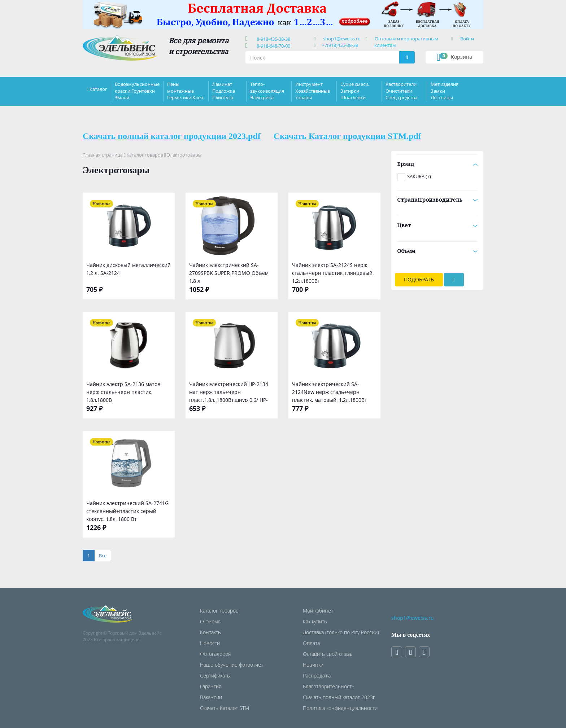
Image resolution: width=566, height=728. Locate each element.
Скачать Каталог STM (225, 708)
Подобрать (419, 279)
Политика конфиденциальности (340, 708)
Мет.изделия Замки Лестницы (445, 91)
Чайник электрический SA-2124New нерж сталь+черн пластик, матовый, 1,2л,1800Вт (330, 391)
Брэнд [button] (437, 164)
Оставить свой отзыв (328, 654)
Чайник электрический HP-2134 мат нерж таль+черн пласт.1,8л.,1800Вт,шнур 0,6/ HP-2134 (229, 391)
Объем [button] (437, 251)
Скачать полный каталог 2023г (339, 697)
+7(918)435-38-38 (340, 45)
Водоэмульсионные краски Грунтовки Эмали (137, 91)
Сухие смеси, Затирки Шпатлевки (355, 91)
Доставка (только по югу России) (341, 632)
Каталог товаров (145, 155)
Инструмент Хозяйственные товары (313, 91)
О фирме (210, 621)
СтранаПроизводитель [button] (437, 199)
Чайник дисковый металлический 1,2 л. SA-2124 (129, 269)
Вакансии (211, 697)
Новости (210, 643)
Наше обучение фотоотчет (232, 665)
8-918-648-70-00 (272, 46)
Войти (467, 39)
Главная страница (103, 155)
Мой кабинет (318, 611)
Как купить (315, 621)
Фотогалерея (215, 654)
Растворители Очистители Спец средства (401, 91)
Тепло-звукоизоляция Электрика (267, 91)
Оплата (311, 643)
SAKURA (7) (419, 176)
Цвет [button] (437, 225)
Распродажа (317, 676)
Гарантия (211, 686)
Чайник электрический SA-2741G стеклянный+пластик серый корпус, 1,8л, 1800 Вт (127, 510)
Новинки (313, 665)
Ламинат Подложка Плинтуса (224, 91)
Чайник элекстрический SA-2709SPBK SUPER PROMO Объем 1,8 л (229, 272)
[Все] (103, 556)
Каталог (98, 89)
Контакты (211, 632)
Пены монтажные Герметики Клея (185, 91)
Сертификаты (215, 676)
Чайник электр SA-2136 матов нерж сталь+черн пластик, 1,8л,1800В (123, 391)
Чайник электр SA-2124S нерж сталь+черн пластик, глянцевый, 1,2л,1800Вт (333, 272)
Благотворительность (329, 686)
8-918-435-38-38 (272, 39)
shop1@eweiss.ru (342, 39)
